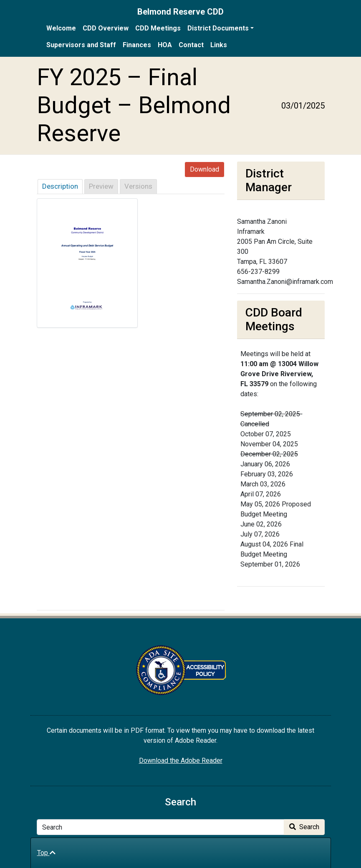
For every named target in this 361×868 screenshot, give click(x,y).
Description (60, 186)
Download (204, 169)
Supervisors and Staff (81, 45)
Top (46, 853)
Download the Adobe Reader (181, 760)
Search (304, 827)
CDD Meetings (158, 28)
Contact (191, 45)
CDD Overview (106, 28)
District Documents (218, 28)
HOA (165, 45)
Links (219, 45)
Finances (137, 45)
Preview (101, 186)
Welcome (61, 28)
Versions (138, 186)
